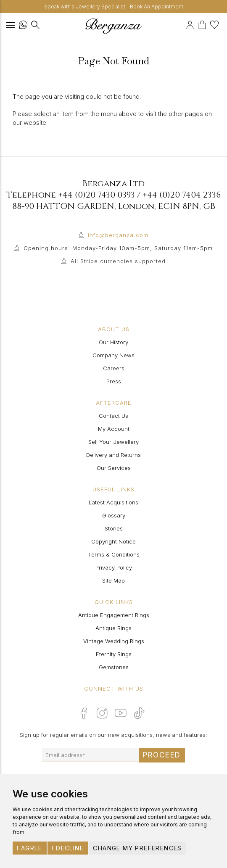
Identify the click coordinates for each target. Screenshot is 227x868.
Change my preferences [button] (137, 848)
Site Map (113, 580)
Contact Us (113, 416)
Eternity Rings (114, 654)
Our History (113, 342)
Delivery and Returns (113, 455)
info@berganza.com (118, 235)
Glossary (114, 515)
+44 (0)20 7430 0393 (96, 195)
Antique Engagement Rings (114, 615)
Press (114, 381)
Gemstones (114, 667)
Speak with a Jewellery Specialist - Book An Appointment (114, 7)
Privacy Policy (114, 567)
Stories (114, 528)
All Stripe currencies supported (118, 261)
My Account (114, 429)
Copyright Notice (113, 541)
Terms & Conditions (114, 554)
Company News (113, 355)
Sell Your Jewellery (113, 442)
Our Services (114, 468)
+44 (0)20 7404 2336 (182, 195)
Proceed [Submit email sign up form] (162, 755)
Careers (114, 368)
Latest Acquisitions (113, 502)
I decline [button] (68, 848)
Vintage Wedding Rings (114, 641)
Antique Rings (113, 628)
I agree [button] (30, 848)
